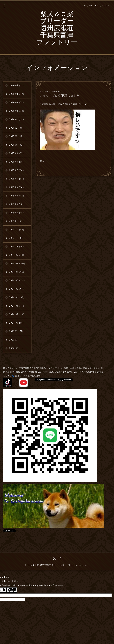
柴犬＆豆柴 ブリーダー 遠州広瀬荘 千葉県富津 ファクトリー (57, 29)
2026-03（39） (17, 103)
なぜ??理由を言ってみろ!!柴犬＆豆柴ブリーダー (65, 104)
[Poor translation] (12, 590)
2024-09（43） (17, 255)
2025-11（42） (17, 136)
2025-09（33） (17, 153)
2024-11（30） (17, 238)
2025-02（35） (17, 213)
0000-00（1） (16, 348)
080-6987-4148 (99, 6)
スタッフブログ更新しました (60, 96)
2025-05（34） (17, 187)
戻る (42, 161)
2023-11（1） (16, 340)
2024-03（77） (17, 306)
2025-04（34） (17, 196)
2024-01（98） (17, 323)
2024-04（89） (17, 297)
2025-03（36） (17, 204)
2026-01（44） (17, 119)
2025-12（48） (17, 128)
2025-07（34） (17, 170)
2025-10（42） (17, 145)
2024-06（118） (18, 281)
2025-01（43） (17, 221)
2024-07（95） (17, 272)
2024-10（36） (17, 247)
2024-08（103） (18, 264)
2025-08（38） (17, 162)
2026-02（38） (17, 111)
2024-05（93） (17, 289)
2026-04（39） (17, 94)
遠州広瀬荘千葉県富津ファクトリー (49, 565)
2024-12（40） (17, 230)
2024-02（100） (18, 314)
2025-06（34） (17, 179)
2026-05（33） (17, 86)
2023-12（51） (17, 331)
